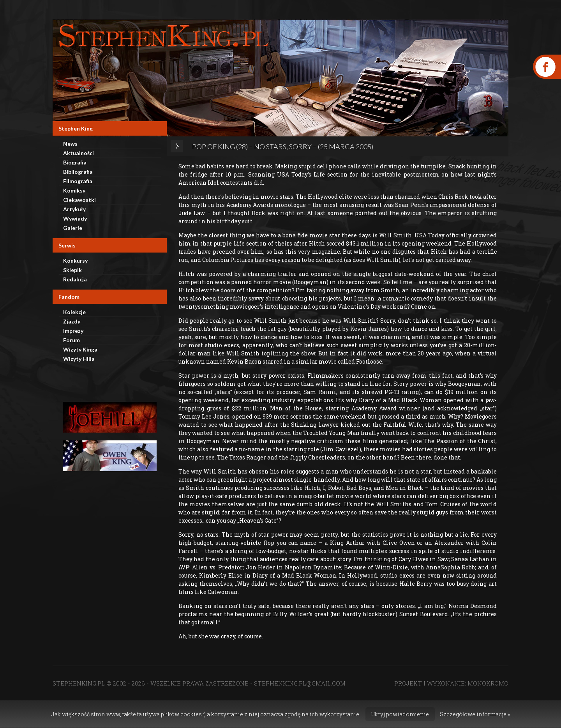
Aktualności (79, 153)
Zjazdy (72, 321)
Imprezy (73, 331)
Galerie (73, 228)
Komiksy (74, 190)
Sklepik (72, 270)
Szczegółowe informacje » (475, 714)
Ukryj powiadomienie (400, 714)
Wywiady (75, 218)
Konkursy (75, 261)
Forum (71, 340)
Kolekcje (74, 312)
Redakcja (75, 279)
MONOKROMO (488, 683)
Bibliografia (78, 172)
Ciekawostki (79, 200)
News (70, 144)
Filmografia (78, 181)
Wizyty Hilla (79, 359)
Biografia (75, 162)
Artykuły (74, 209)
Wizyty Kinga (80, 349)
